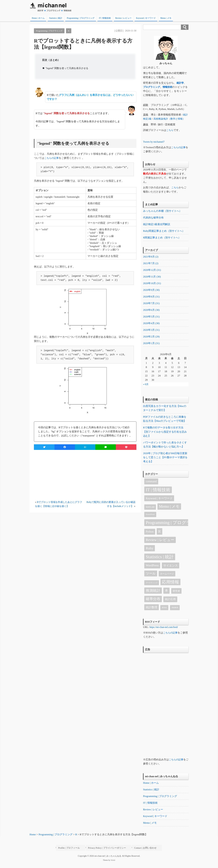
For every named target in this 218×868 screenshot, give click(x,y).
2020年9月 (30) (151, 292)
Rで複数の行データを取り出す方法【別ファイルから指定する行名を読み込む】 (165, 436)
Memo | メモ (166, 18)
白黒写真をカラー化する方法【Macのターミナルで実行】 (165, 412)
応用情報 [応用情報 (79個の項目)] (170, 586)
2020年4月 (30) (151, 326)
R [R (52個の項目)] (159, 536)
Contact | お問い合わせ (144, 853)
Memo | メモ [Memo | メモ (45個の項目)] (169, 511)
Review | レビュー (123, 18)
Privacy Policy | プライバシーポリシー (109, 853)
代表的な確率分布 (153, 218)
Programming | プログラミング (81, 18)
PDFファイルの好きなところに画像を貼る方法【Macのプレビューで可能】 (165, 422)
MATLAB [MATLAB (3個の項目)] (150, 511)
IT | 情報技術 (105, 18)
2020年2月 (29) (151, 340)
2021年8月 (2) (151, 258)
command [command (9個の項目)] (151, 486)
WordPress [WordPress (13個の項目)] (152, 570)
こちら (170, 130)
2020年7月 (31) (151, 306)
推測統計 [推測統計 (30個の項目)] (153, 595)
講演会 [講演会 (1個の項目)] (164, 612)
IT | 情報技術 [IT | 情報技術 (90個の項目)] (158, 494)
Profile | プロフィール (74, 853)
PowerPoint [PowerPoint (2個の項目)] (150, 519)
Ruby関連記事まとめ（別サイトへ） (164, 232)
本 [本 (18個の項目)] (166, 595)
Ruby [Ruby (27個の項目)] (150, 553)
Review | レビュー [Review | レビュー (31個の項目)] (160, 544)
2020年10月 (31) (152, 285)
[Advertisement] (85, 475)
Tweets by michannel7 (155, 142)
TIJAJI (113, 865)
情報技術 (169, 87)
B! (85, 447)
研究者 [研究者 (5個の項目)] (176, 595)
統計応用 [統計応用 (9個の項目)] (170, 604)
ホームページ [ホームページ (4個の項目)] (167, 578)
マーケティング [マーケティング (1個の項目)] (152, 587)
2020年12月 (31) (152, 271)
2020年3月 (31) (151, 333)
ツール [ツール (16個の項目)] (151, 578)
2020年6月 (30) (151, 312)
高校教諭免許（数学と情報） (171, 119)
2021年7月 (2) (151, 265)
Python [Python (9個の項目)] (150, 536)
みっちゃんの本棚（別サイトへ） (162, 211)
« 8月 (146, 388)
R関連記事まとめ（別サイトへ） (162, 238)
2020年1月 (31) (151, 347)
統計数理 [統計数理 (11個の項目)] (152, 611)
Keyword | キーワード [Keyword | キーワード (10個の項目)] (159, 502)
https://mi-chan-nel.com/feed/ (165, 631)
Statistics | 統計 (56, 18)
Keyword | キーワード (146, 18)
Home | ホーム (38, 18)
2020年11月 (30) (152, 278)
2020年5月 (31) (151, 319)
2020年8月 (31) (151, 299)
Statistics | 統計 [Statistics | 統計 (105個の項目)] (160, 561)
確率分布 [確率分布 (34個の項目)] (153, 603)
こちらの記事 (52, 158)
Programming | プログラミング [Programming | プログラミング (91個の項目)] (167, 527)
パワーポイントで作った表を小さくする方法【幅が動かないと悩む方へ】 (165, 449)
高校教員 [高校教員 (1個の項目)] (175, 612)
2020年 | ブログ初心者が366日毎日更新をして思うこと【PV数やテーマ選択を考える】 (165, 462)
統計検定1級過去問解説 (157, 225)
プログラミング (152, 87)
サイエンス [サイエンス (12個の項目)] (171, 570)
